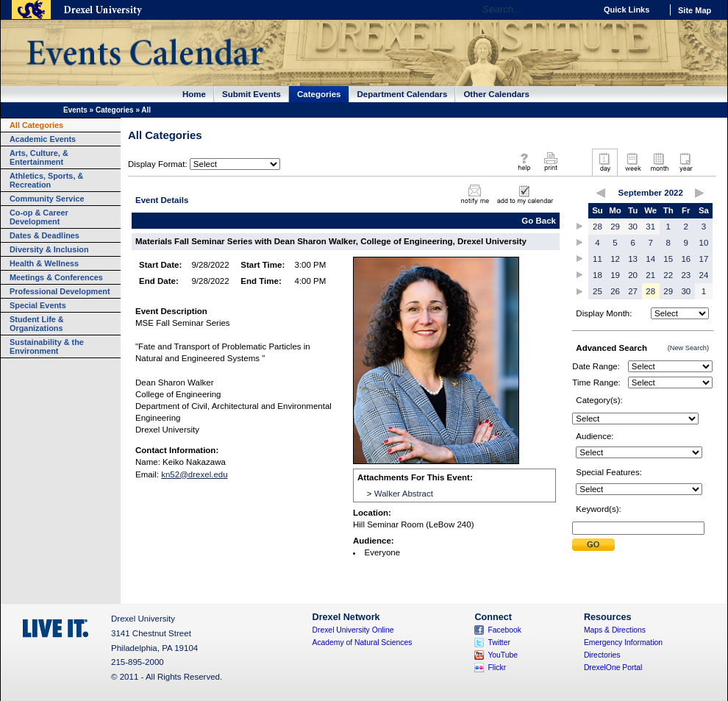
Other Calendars (496, 94)
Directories (602, 655)
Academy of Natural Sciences (363, 643)
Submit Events (251, 94)
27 (633, 291)
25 (597, 291)
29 (615, 227)
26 (615, 291)
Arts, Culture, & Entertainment (39, 157)
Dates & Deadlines (44, 235)
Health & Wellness (44, 263)
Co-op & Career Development (39, 217)
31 (650, 227)
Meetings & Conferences (56, 277)
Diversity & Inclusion (49, 249)
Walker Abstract (404, 494)
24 (704, 275)
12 (615, 259)
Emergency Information (623, 643)
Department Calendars (403, 94)
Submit (593, 545)
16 (686, 259)
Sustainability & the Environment (47, 346)
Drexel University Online (353, 630)
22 (668, 275)
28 (597, 227)
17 (704, 259)
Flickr (497, 668)
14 (650, 259)
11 (597, 259)
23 (686, 275)
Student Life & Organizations (37, 324)
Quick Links (627, 10)
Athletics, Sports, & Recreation (46, 180)
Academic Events (43, 139)
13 (633, 259)
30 (633, 227)
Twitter (499, 643)
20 (633, 275)
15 (668, 259)
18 (597, 275)
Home (194, 94)
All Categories (36, 125)
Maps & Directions (615, 630)
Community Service (47, 199)
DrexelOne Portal (613, 668)
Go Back (539, 221)
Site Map (695, 10)
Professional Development (60, 291)
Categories (319, 94)
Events (75, 110)
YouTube (503, 655)
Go (581, 10)
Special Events (38, 305)
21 (650, 275)
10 (704, 243)
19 (615, 275)
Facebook (504, 630)
